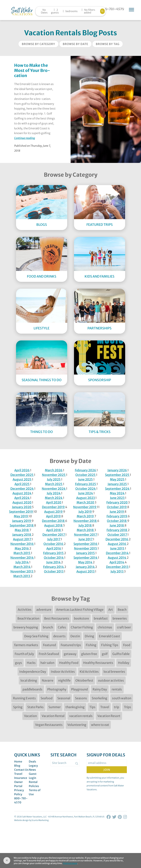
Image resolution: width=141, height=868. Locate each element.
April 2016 (54, 548)
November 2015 (86, 548)
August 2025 (22, 479)
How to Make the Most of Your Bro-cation (32, 70)
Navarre (48, 680)
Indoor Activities (63, 672)
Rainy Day (100, 689)
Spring (18, 707)
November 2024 (54, 489)
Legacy (33, 766)
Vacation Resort (109, 716)
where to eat (100, 725)
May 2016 (22, 548)
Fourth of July (24, 654)
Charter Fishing (82, 627)
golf (105, 654)
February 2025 (86, 484)
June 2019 (117, 512)
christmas (105, 627)
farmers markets (26, 645)
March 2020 (86, 502)
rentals (117, 689)
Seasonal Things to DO (42, 380)
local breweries (114, 672)
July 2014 (22, 562)
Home (18, 762)
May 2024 (117, 493)
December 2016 (117, 539)
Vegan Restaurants (49, 725)
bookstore (81, 618)
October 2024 (86, 489)
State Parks (35, 707)
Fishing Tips (110, 645)
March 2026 (54, 470)
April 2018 (54, 530)
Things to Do (42, 432)
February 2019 (117, 516)
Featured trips (71, 645)
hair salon (47, 663)
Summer (55, 707)
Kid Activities (89, 672)
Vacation (30, 716)
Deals (32, 762)
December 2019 (54, 507)
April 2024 (22, 498)
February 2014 (54, 567)
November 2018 (85, 521)
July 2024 (54, 493)
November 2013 (22, 571)
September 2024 (117, 489)
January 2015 (86, 553)
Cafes (62, 627)
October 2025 (86, 475)
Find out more (70, 863)
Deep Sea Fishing (36, 636)
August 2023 (86, 498)
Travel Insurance (21, 776)
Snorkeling (99, 698)
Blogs (42, 225)
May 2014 (85, 562)
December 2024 (22, 489)
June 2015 (117, 548)
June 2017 (86, 539)
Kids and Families (99, 276)
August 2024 (22, 493)
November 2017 (86, 535)
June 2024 (86, 493)
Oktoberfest (84, 680)
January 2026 (117, 470)
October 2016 (54, 544)
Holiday (124, 663)
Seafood (47, 698)
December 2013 (117, 567)
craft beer (124, 627)
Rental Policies (34, 784)
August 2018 (54, 525)
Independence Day (33, 672)
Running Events (24, 698)
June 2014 (54, 562)
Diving (89, 636)
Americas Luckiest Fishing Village (80, 610)
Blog (17, 766)
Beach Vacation (28, 618)
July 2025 (54, 479)
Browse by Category (38, 44)
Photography (57, 689)
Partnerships (99, 328)
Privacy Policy (19, 792)
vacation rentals (81, 716)
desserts (59, 636)
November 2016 (22, 544)
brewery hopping (26, 627)
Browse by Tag (108, 44)
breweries (120, 618)
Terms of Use (35, 792)
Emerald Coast (109, 636)
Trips (128, 707)
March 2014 (22, 567)
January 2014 (85, 567)
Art (111, 610)
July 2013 (117, 571)
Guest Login (33, 776)
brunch (48, 627)
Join (107, 770)
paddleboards (32, 689)
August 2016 (117, 544)
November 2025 (54, 475)
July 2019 (85, 512)
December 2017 (54, 535)
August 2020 (22, 502)
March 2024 (54, 498)
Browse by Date (75, 44)
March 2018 (86, 530)
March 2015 (22, 553)
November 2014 (22, 558)
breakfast (101, 618)
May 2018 (22, 530)
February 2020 (117, 502)
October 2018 (117, 521)
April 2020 (54, 502)
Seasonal (64, 698)
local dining (29, 680)
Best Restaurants (57, 618)
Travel (105, 707)
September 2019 (21, 512)
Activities (25, 610)
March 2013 (22, 576)
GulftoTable (121, 654)
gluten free (89, 654)
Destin (75, 636)
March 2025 (54, 484)
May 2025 (117, 479)
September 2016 (86, 544)
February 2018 (117, 530)
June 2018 (117, 525)
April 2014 (117, 562)
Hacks (31, 663)
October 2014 (54, 558)
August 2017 (22, 539)
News (32, 770)
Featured (49, 645)
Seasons (81, 698)
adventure (44, 610)
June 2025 (86, 479)
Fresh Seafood (49, 654)
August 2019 (54, 512)
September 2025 (117, 475)
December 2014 (117, 553)
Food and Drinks (42, 276)
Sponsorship (100, 380)
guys (18, 663)
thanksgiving (75, 707)
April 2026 (22, 470)
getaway (70, 654)
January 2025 (117, 484)
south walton (122, 698)
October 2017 (117, 535)
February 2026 (86, 470)
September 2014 (86, 558)
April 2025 (22, 484)
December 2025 (22, 475)
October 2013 (54, 571)
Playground (79, 689)
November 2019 (85, 507)
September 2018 (22, 525)
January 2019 (22, 521)
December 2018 (54, 521)
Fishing (91, 645)
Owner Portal (18, 784)
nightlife (64, 680)
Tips (92, 707)
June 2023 (117, 498)
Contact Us (21, 770)
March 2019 (86, 516)
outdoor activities (111, 680)
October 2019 (117, 507)
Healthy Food (69, 663)
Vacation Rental (53, 716)
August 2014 (117, 558)
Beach (122, 610)
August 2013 (86, 571)
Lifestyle (42, 328)
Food (127, 645)
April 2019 (54, 516)
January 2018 (22, 535)
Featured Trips (100, 225)
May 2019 (21, 516)
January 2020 (22, 507)
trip (117, 707)
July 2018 (85, 525)
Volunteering (77, 725)
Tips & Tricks (100, 432)
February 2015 (54, 553)
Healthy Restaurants (98, 663)
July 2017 (54, 539)
